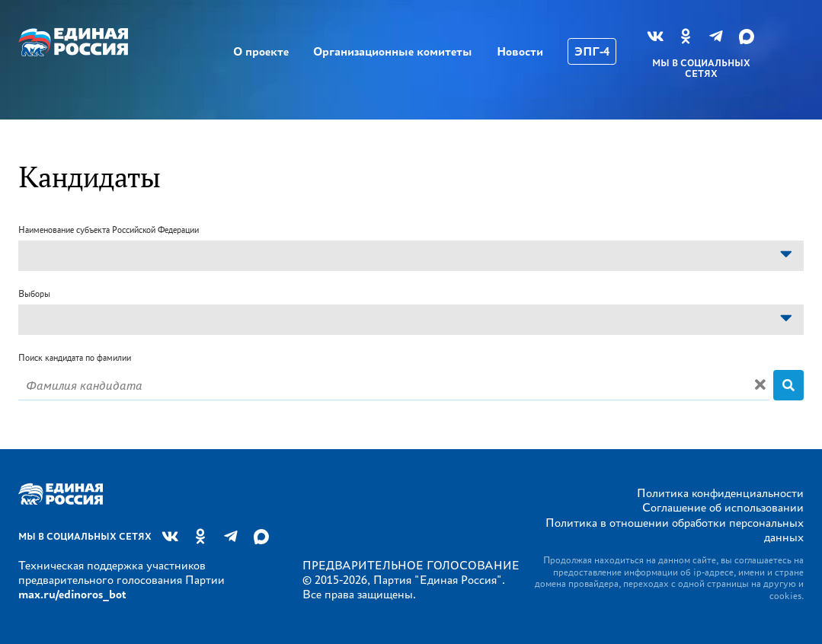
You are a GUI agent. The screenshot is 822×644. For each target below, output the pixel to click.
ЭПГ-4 (592, 51)
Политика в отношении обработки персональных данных (675, 530)
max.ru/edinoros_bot (72, 594)
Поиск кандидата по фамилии (75, 357)
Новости (520, 51)
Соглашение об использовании (723, 507)
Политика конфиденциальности (720, 493)
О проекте (261, 51)
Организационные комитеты (393, 51)
